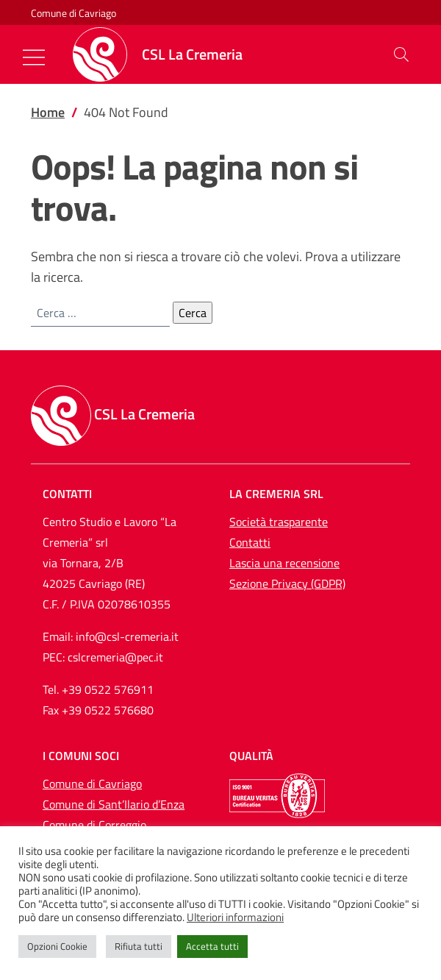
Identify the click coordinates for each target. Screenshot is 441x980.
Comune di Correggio (94, 825)
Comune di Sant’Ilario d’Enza (114, 804)
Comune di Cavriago (73, 13)
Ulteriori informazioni (235, 917)
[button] (401, 54)
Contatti (250, 542)
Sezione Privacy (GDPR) (287, 583)
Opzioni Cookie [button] (57, 946)
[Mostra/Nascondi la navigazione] (34, 57)
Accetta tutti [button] (212, 946)
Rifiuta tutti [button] (139, 946)
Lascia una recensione (284, 563)
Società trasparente (279, 522)
